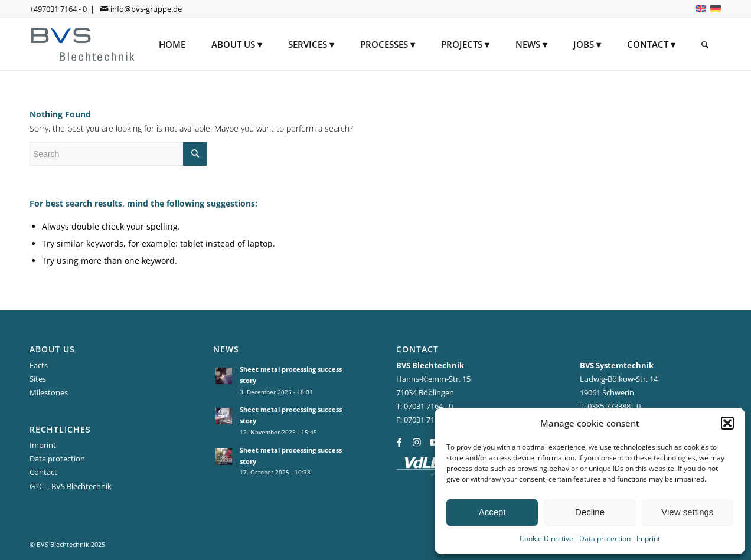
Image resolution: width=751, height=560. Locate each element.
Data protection (605, 538)
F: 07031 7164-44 (425, 420)
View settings (687, 512)
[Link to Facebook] (399, 442)
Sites (38, 379)
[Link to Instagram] (417, 442)
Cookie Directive (546, 538)
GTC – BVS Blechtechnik (71, 486)
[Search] (705, 44)
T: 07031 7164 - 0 (425, 406)
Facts (39, 365)
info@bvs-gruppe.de (146, 9)
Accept (492, 512)
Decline (590, 512)
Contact (43, 472)
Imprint (648, 538)
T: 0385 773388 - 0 (610, 406)
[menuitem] (172, 44)
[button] (727, 423)
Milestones (49, 392)
